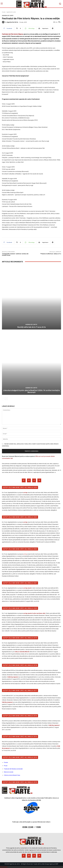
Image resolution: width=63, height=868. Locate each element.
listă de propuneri (13, 677)
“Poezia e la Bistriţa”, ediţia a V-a (51, 254)
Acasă (4, 12)
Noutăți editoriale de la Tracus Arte (32, 327)
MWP (57, 864)
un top (25, 493)
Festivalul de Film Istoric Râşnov (12, 34)
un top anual (27, 588)
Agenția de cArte (12, 22)
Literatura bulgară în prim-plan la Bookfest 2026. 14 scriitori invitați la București (31, 391)
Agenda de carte (11, 12)
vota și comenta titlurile (22, 652)
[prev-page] (3, 399)
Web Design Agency (48, 864)
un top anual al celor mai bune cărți (34, 613)
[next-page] (6, 399)
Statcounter (4, 867)
